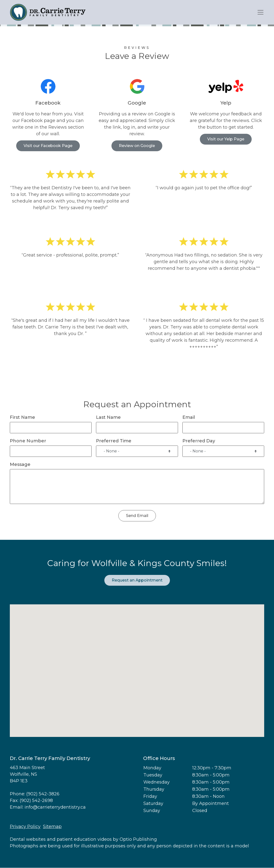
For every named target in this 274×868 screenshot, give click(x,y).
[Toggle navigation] (260, 12)
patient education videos (84, 839)
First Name (22, 417)
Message (20, 464)
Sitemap (52, 827)
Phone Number (28, 441)
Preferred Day (199, 441)
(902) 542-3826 (43, 794)
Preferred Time (114, 441)
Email (189, 417)
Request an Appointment (137, 580)
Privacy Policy (25, 827)
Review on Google (137, 146)
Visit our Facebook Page (48, 146)
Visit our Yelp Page (226, 139)
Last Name (108, 417)
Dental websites (28, 839)
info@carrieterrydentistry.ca (55, 807)
